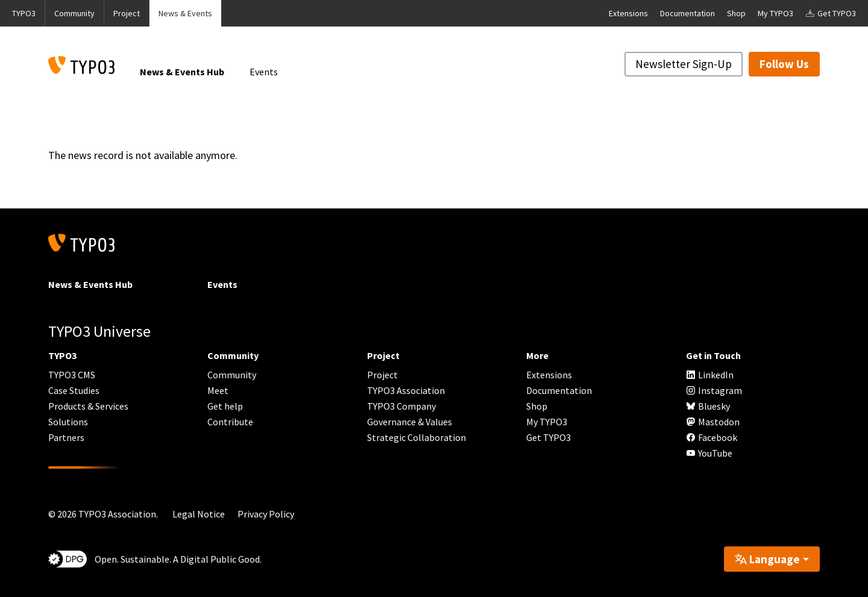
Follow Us (784, 64)
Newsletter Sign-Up (684, 64)
